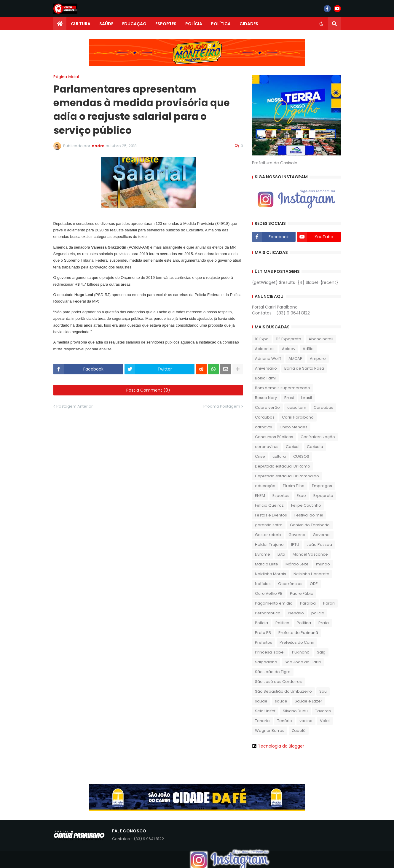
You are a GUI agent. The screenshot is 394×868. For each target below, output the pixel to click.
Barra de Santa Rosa (304, 368)
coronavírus (267, 447)
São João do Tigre (273, 672)
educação (265, 486)
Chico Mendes (293, 427)
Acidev (289, 349)
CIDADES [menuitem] (249, 24)
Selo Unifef (265, 711)
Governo (297, 535)
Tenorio (262, 721)
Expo (301, 496)
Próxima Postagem (222, 406)
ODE (314, 584)
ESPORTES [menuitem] (166, 24)
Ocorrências (290, 584)
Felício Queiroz (269, 505)
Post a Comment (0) (148, 390)
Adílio (308, 349)
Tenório (285, 721)
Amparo (318, 359)
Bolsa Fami (265, 378)
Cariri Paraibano (298, 417)
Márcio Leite (297, 564)
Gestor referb (268, 535)
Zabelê (299, 731)
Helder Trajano (269, 545)
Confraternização (318, 437)
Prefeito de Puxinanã (298, 633)
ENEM (260, 496)
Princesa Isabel (270, 652)
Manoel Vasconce (310, 554)
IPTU (295, 545)
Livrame (263, 554)
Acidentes (265, 349)
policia (318, 613)
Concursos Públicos (274, 437)
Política (304, 623)
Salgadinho (266, 662)
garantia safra (269, 525)
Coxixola (315, 447)
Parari (329, 603)
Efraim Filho (294, 486)
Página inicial (66, 77)
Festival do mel (309, 515)
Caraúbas (265, 417)
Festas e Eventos (271, 515)
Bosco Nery (266, 398)
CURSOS (301, 456)
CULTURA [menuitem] (81, 24)
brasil (307, 398)
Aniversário (266, 368)
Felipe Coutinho (306, 505)
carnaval (264, 427)
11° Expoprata (289, 339)
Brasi (289, 398)
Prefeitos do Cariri (297, 642)
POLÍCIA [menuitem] (194, 24)
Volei (325, 721)
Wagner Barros (270, 731)
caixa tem (297, 407)
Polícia (261, 623)
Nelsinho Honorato (311, 574)
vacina (306, 721)
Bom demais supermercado (283, 388)
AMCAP (295, 359)
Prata (324, 623)
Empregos (322, 486)
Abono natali (321, 339)
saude (261, 701)
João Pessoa (319, 545)
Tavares (323, 711)
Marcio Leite (267, 564)
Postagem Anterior (75, 406)
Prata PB (263, 633)
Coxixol (293, 447)
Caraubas (323, 407)
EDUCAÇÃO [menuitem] (134, 24)
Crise (260, 456)
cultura (279, 456)
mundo (323, 564)
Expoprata (323, 496)
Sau (323, 691)
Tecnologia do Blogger (278, 746)
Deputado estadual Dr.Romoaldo (287, 476)
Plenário (296, 613)
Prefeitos (264, 642)
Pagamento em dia (274, 603)
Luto (281, 554)
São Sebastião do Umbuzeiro (283, 691)
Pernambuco (268, 613)
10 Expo (262, 339)
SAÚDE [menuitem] (106, 24)
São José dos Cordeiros (278, 682)
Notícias (263, 584)
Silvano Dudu (295, 711)
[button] (321, 24)
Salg (321, 652)
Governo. (322, 535)
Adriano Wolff (268, 359)
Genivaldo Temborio (310, 525)
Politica (282, 623)
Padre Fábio (302, 593)
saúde (281, 701)
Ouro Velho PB (269, 593)
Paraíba (308, 603)
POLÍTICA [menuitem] (221, 24)
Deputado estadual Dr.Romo (283, 466)
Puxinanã (301, 652)
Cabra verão (267, 407)
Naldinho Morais (271, 574)
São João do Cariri (303, 662)
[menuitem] (60, 24)
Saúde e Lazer (308, 701)
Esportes (281, 496)
